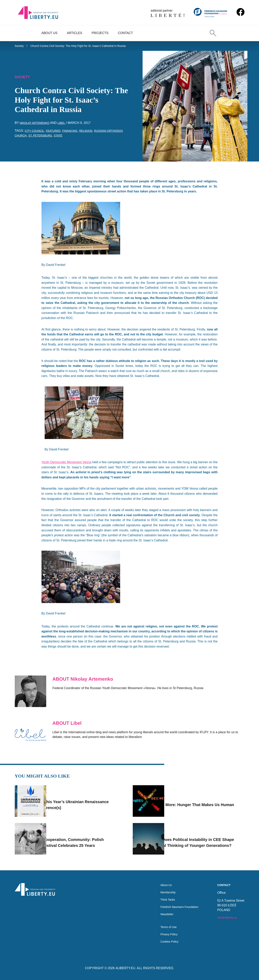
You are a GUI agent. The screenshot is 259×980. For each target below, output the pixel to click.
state (83, 138)
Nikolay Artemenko (37, 125)
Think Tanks (163, 896)
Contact (125, 33)
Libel (66, 125)
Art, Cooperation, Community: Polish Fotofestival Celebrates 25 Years (87, 837)
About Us (50, 33)
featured (57, 133)
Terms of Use (164, 926)
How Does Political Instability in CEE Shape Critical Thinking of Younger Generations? (205, 837)
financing (76, 133)
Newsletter (162, 911)
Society (20, 47)
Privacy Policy (165, 933)
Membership (164, 888)
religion (94, 133)
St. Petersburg (63, 138)
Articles (75, 33)
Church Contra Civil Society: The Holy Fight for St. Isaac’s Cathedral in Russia (87, 47)
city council (36, 133)
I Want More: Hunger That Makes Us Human (204, 799)
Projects (100, 33)
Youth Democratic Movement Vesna (66, 464)
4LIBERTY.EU (125, 968)
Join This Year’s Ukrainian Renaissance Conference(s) (78, 799)
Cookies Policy (165, 941)
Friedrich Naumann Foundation (177, 903)
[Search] (213, 33)
